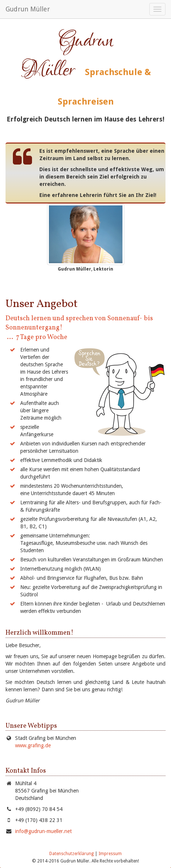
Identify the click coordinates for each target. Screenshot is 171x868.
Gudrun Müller (28, 9)
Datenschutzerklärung (72, 854)
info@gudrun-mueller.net (43, 831)
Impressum (110, 854)
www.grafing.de (33, 745)
